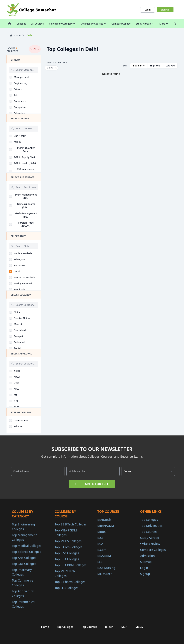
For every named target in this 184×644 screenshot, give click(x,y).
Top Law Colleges (24, 564)
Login (148, 10)
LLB (100, 562)
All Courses (38, 24)
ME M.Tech (105, 574)
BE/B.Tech (104, 520)
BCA (100, 544)
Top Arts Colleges (24, 558)
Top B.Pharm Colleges (70, 582)
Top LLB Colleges (66, 588)
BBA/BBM (104, 556)
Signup (145, 574)
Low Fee (170, 66)
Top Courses (149, 532)
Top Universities (151, 526)
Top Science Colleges (26, 552)
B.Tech (109, 627)
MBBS (102, 532)
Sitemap (146, 562)
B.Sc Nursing (106, 568)
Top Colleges (149, 520)
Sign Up (165, 10)
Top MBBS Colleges (68, 541)
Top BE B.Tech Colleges (71, 524)
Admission (147, 556)
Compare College (121, 24)
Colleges (21, 24)
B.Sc (100, 538)
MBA (124, 627)
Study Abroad (145, 24)
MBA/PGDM (106, 526)
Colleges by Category (62, 24)
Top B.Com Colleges (68, 547)
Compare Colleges (153, 550)
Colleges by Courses (93, 24)
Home (15, 35)
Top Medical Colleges (27, 546)
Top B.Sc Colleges (67, 553)
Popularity (139, 66)
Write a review (150, 544)
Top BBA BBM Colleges (71, 565)
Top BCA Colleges (67, 559)
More (164, 24)
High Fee (155, 66)
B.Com (102, 550)
